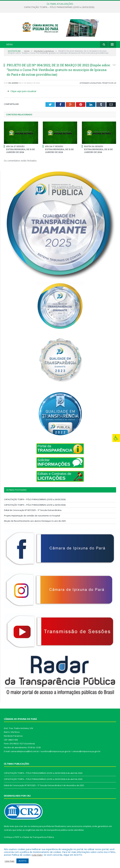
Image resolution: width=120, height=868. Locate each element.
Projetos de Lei (109, 90)
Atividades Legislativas (90, 90)
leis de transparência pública (54, 838)
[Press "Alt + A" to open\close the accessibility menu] (116, 438)
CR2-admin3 (13, 90)
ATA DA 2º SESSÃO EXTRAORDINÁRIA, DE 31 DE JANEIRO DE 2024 (20, 157)
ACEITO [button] (22, 861)
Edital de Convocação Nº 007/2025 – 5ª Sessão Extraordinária (33, 518)
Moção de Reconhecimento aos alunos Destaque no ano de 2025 (35, 528)
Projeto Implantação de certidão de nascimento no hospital (32, 523)
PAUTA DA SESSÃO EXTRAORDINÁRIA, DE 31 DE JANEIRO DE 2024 (98, 157)
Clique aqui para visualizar (23, 99)
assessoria (77, 834)
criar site (23, 834)
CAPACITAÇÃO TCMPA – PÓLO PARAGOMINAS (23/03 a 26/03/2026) (59, 7)
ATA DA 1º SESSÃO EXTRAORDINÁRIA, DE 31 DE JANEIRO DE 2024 (59, 157)
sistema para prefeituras (42, 834)
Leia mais (37, 855)
